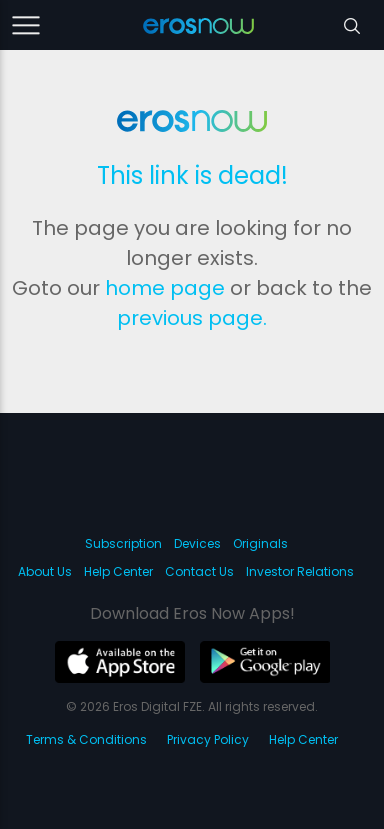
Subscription (123, 543)
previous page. (192, 318)
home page (165, 288)
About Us (45, 571)
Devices (197, 543)
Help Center (118, 571)
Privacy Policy (208, 739)
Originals (260, 543)
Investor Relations (300, 571)
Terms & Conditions (86, 739)
